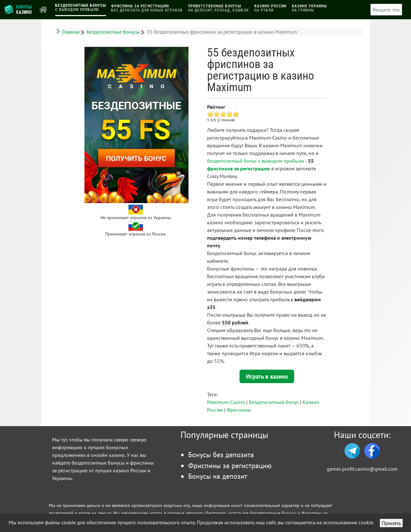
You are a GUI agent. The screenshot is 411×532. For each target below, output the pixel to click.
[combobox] (386, 10)
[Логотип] (18, 9)
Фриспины (239, 410)
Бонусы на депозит (218, 476)
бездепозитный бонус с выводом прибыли (256, 161)
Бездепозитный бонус (274, 402)
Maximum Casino (226, 402)
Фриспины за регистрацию (230, 465)
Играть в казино (267, 376)
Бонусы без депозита (221, 455)
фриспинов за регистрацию (239, 168)
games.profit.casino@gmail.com (362, 469)
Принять (391, 523)
